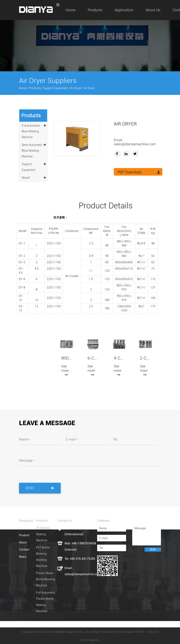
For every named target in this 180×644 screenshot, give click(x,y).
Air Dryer (76, 88)
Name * (24, 439)
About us (153, 10)
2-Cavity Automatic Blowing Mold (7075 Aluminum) (145, 358)
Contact (24, 550)
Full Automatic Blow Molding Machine (34, 131)
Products (95, 10)
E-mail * (72, 439)
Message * (27, 461)
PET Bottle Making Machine (43, 534)
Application (124, 10)
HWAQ (140, 632)
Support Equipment (56, 88)
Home (71, 10)
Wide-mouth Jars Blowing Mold (67, 358)
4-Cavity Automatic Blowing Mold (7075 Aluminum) (119, 358)
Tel (115, 439)
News (23, 557)
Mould (34, 177)
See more (65, 370)
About (23, 542)
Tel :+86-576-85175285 (80, 559)
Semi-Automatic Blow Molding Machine (34, 150)
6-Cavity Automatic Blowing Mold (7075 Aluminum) (93, 358)
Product (24, 535)
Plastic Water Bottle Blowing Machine (46, 579)
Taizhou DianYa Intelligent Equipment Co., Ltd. (62, 632)
